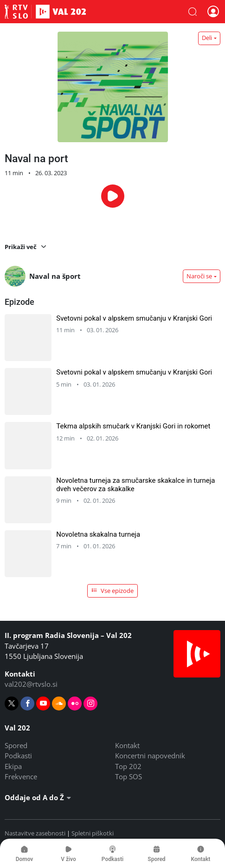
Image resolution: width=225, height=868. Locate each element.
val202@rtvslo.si (31, 684)
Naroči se (199, 276)
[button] (193, 12)
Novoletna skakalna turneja (98, 534)
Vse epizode (113, 591)
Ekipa (13, 766)
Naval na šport (43, 276)
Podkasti (18, 756)
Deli (207, 38)
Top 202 (128, 766)
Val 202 (45, 12)
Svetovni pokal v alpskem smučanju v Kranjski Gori (134, 318)
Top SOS (129, 776)
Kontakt (127, 745)
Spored (16, 745)
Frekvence (21, 776)
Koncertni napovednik (150, 756)
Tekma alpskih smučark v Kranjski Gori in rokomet (133, 426)
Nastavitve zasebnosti (35, 833)
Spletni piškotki (93, 833)
